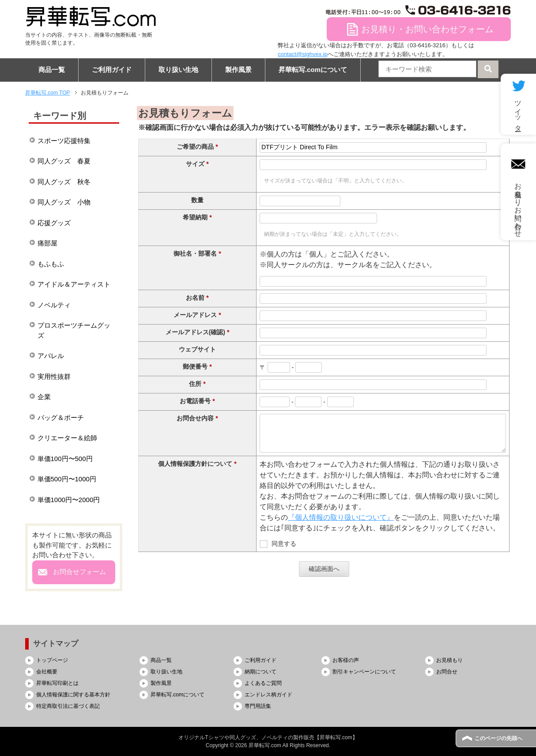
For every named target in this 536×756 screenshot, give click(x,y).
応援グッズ (54, 223)
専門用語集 (258, 706)
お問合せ (447, 672)
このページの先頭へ (498, 738)
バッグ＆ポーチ (61, 418)
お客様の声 (346, 660)
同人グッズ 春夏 (64, 161)
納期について (260, 672)
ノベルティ (54, 305)
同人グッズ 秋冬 (64, 182)
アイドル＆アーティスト (74, 284)
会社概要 (47, 672)
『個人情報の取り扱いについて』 (341, 517)
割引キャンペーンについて (364, 672)
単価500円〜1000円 (67, 479)
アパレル (51, 356)
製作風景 (238, 70)
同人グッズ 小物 (64, 202)
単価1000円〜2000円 (69, 500)
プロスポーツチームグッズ (74, 330)
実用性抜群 (54, 376)
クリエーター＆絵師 (67, 438)
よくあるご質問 (263, 683)
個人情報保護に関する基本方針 (73, 695)
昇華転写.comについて (313, 70)
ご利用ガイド (112, 70)
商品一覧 (52, 70)
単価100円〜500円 (65, 459)
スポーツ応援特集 (64, 141)
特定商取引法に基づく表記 (68, 706)
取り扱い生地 (178, 70)
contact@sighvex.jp (303, 54)
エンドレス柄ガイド (268, 695)
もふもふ (51, 264)
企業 (44, 397)
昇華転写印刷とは (57, 683)
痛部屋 (47, 243)
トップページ (52, 660)
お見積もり (449, 660)
